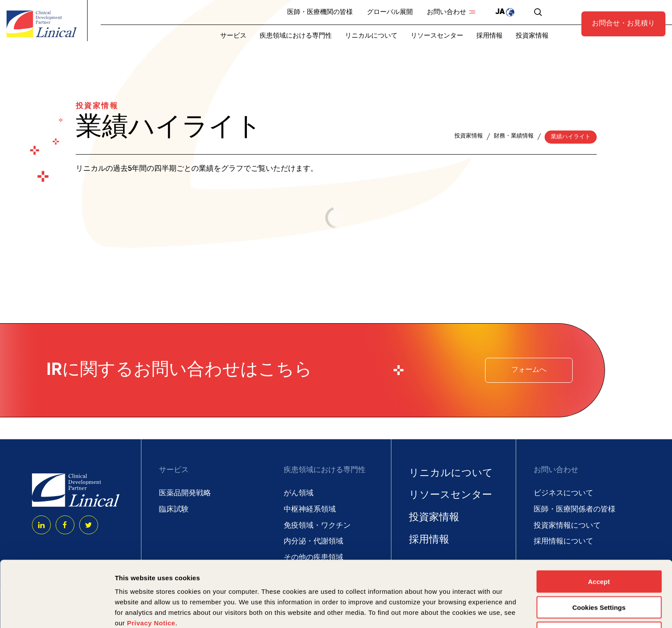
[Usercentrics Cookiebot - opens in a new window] (57, 611)
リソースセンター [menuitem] (437, 36)
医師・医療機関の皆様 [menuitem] (320, 12)
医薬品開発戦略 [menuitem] (185, 493)
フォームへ (529, 370)
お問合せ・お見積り (623, 24)
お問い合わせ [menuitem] (447, 12)
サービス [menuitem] (233, 36)
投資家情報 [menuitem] (532, 36)
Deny (599, 571)
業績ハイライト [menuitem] (571, 137)
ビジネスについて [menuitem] (563, 493)
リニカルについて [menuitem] (371, 36)
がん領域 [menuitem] (299, 493)
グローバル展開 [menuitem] (390, 12)
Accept (599, 520)
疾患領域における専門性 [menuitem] (296, 36)
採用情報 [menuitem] (489, 36)
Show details (459, 611)
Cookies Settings (599, 545)
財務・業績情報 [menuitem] (514, 136)
